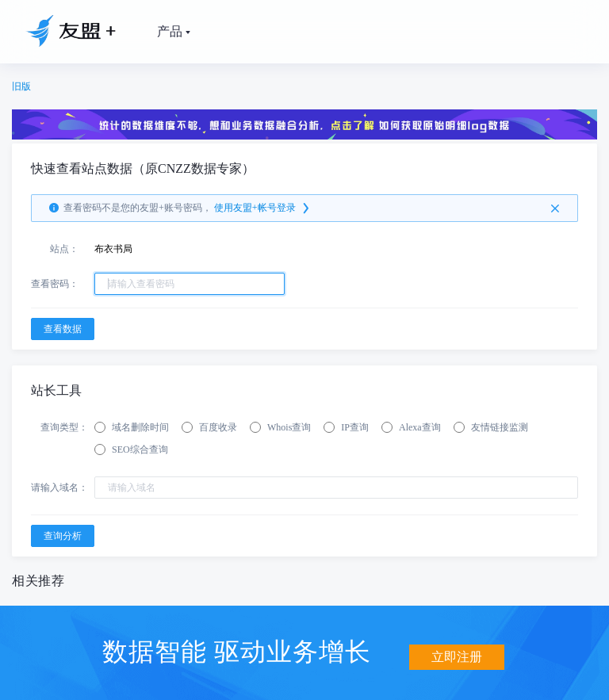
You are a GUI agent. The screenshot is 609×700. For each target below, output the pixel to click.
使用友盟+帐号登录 (263, 208)
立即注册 (457, 650)
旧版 (21, 86)
